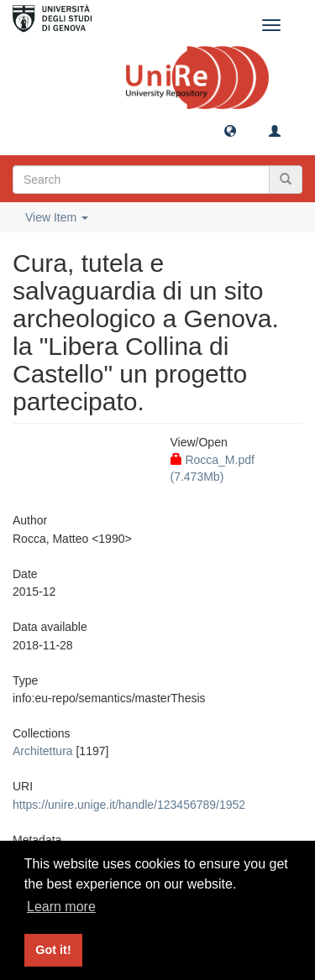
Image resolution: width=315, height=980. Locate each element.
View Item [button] (57, 217)
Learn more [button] (61, 907)
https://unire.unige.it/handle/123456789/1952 (129, 805)
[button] (230, 130)
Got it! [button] (53, 950)
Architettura (43, 751)
